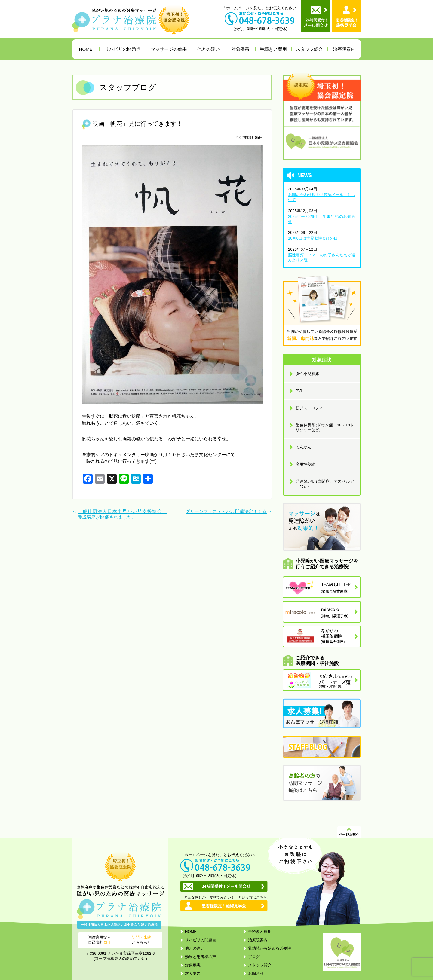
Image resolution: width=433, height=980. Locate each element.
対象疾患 (240, 49)
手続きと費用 (273, 49)
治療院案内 (344, 49)
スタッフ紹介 (309, 49)
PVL (299, 391)
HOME (86, 49)
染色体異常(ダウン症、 (325, 427)
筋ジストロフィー (311, 408)
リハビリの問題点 (123, 49)
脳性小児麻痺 (307, 374)
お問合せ (256, 974)
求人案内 (193, 974)
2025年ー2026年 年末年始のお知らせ (322, 219)
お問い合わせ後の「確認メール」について (322, 197)
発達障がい (325, 484)
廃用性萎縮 (305, 464)
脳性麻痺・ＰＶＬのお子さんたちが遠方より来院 (322, 258)
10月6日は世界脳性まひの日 (313, 238)
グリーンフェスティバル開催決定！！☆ (226, 511)
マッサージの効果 (169, 49)
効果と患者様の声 (201, 957)
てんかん (303, 447)
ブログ (254, 957)
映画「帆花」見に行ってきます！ (137, 124)
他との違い (209, 49)
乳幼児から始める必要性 (270, 948)
